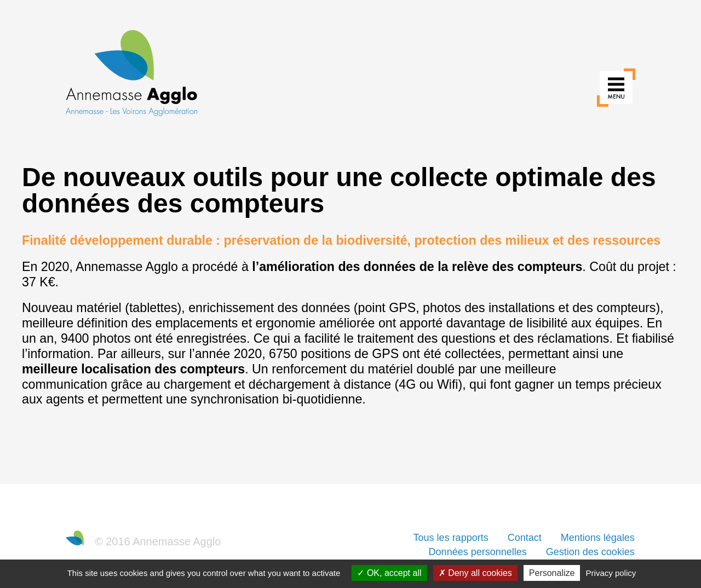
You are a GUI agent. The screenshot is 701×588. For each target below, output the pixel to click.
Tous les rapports (451, 538)
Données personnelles (478, 552)
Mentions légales (598, 538)
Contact (525, 538)
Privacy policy (611, 573)
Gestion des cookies (590, 552)
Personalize (552, 573)
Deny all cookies (475, 573)
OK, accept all (389, 573)
